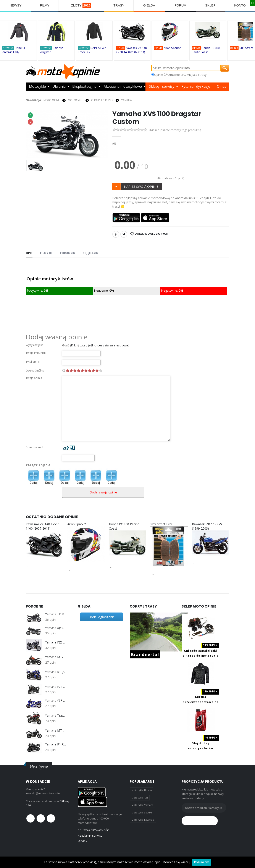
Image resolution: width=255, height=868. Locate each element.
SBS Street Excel (162, 524)
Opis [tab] (29, 253)
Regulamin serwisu (90, 836)
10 (101, 370)
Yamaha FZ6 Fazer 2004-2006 (56, 643)
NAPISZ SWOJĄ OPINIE (141, 186)
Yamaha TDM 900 (56, 614)
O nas (222, 87)
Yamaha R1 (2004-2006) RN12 (56, 672)
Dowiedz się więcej (176, 862)
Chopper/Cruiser (102, 100)
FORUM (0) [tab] (67, 253)
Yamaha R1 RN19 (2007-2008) (56, 744)
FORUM (180, 5)
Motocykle (37, 87)
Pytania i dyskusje (196, 87)
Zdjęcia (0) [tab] (90, 253)
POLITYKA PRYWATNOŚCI (94, 830)
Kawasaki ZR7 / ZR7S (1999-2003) (207, 526)
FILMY (45, 5)
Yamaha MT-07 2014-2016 (56, 731)
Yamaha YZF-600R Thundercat (56, 701)
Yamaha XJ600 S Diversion (56, 628)
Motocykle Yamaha (142, 805)
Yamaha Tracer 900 (56, 716)
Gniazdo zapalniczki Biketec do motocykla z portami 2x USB (201, 656)
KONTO (240, 5)
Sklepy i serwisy (162, 87)
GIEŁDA (149, 5)
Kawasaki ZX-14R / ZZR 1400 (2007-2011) (42, 526)
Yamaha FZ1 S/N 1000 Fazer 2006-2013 (56, 687)
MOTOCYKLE (76, 100)
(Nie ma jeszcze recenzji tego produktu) (175, 130)
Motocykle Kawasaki (143, 820)
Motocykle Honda (142, 790)
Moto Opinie (52, 100)
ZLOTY (81, 5)
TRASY (119, 5)
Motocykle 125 (140, 798)
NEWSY (15, 5)
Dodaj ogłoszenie (102, 617)
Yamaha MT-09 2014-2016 (56, 657)
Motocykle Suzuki (142, 812)
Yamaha (127, 100)
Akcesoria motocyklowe (123, 87)
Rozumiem (202, 862)
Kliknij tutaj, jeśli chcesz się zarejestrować (100, 345)
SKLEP (210, 5)
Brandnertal (145, 654)
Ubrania (59, 87)
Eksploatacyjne (84, 87)
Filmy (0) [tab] (46, 253)
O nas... (83, 841)
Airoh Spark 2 (172, 48)
